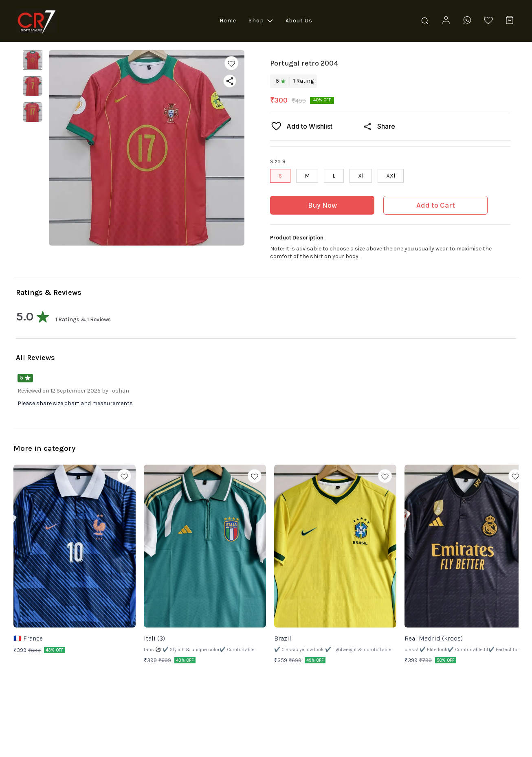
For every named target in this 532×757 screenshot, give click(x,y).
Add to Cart (436, 205)
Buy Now (322, 205)
